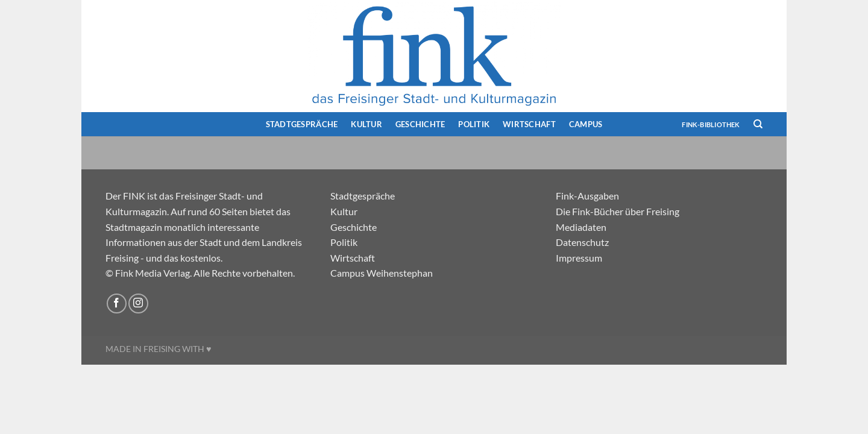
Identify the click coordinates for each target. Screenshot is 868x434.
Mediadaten (581, 227)
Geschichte (420, 124)
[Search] (758, 124)
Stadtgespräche (302, 124)
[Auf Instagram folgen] (138, 303)
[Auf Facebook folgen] (117, 303)
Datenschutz (582, 242)
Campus (586, 124)
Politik (474, 124)
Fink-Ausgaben (587, 196)
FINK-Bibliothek (711, 124)
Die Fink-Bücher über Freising (618, 211)
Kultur (366, 124)
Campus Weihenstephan (382, 273)
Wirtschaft (529, 124)
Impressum (579, 258)
